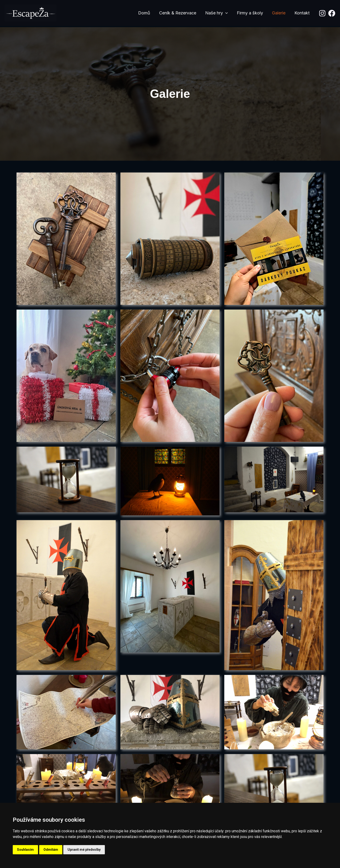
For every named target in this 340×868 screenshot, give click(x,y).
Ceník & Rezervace (180, 13)
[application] (227, 13)
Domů (147, 13)
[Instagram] (322, 13)
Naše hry (218, 13)
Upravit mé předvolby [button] (84, 850)
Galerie (279, 13)
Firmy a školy (251, 13)
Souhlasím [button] (25, 850)
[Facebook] (332, 13)
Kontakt (302, 13)
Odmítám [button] (51, 850)
